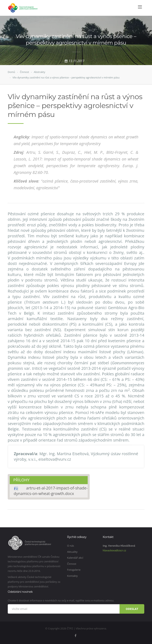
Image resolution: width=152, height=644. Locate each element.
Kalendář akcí (75, 558)
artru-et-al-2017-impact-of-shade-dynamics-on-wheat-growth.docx (51, 491)
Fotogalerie (74, 570)
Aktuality (72, 552)
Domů (11, 72)
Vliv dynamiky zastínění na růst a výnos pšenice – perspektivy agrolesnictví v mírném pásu (66, 77)
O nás (71, 546)
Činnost (24, 72)
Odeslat (132, 609)
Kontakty (72, 576)
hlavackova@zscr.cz (114, 550)
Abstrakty (40, 72)
